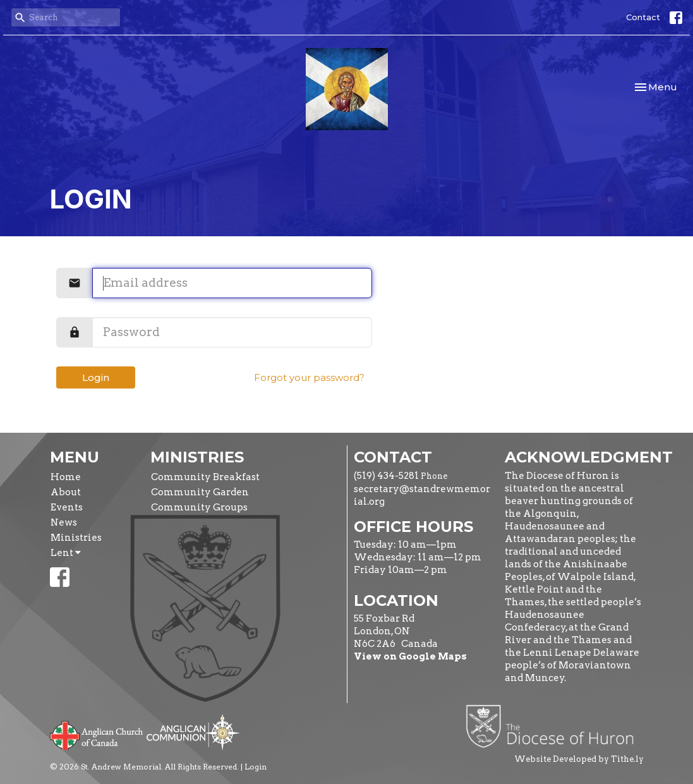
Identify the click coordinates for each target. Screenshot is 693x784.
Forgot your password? (309, 377)
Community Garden (200, 492)
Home (66, 477)
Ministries (76, 538)
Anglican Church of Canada (97, 734)
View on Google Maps (410, 656)
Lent (66, 553)
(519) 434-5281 (386, 476)
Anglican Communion (193, 732)
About (66, 492)
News (64, 522)
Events (67, 507)
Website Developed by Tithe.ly (579, 759)
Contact (643, 17)
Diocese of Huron (554, 726)
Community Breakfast (205, 477)
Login (96, 377)
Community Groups (199, 507)
